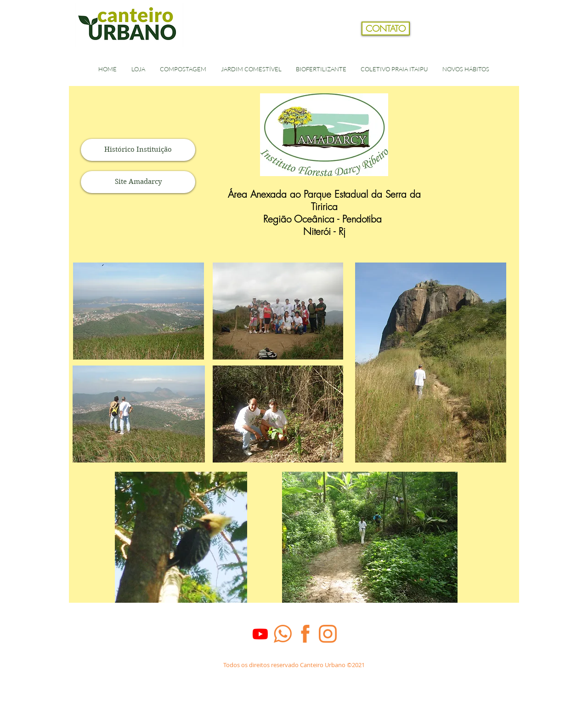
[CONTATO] (386, 29)
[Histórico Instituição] (138, 150)
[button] (512, 43)
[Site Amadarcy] (138, 182)
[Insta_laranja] (328, 634)
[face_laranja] (305, 634)
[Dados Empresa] (294, 676)
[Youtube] (260, 634)
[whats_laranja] (283, 634)
